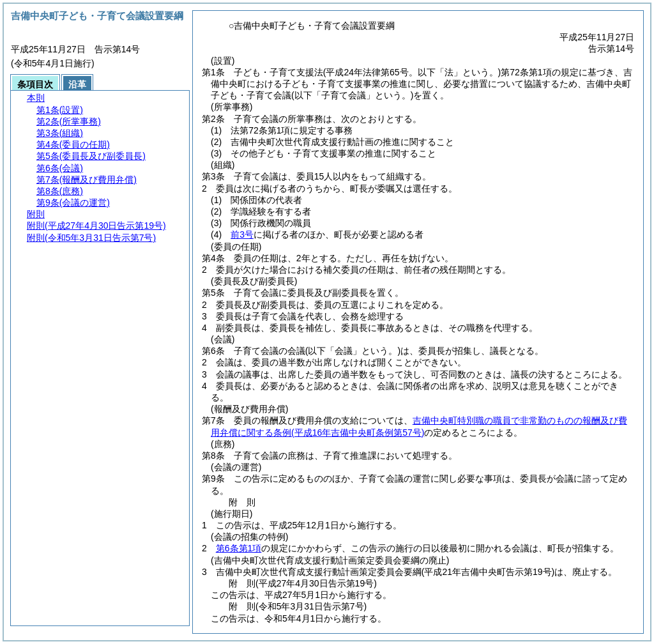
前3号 (242, 234)
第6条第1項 (239, 548)
